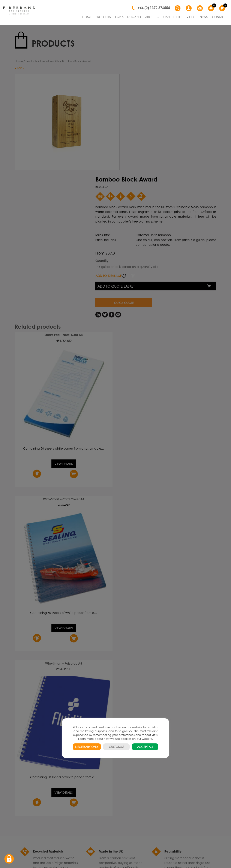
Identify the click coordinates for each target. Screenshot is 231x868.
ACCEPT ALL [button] (145, 747)
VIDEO (191, 17)
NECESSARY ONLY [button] (87, 747)
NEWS (204, 17)
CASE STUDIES (173, 17)
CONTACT (219, 17)
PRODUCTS (103, 17)
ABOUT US (152, 17)
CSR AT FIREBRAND (128, 17)
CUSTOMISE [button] (116, 747)
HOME (87, 17)
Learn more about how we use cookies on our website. (115, 739)
